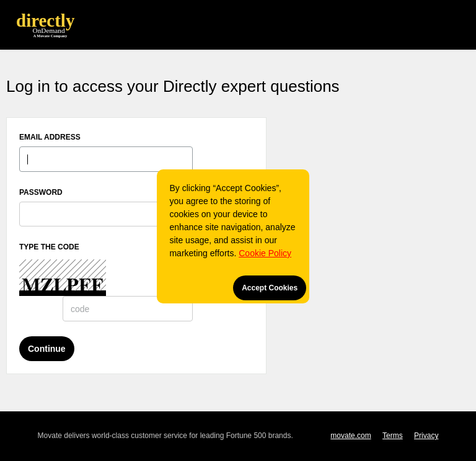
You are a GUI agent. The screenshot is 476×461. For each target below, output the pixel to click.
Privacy (426, 436)
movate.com (350, 436)
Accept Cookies (270, 288)
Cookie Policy (265, 253)
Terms (393, 436)
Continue (47, 349)
